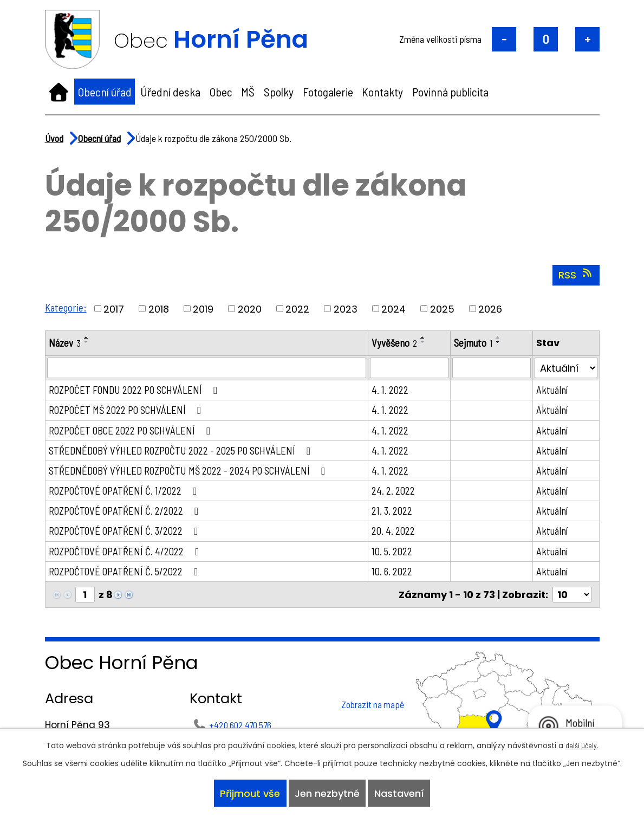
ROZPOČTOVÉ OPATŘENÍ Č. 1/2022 (129, 495)
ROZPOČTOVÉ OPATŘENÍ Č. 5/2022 (130, 579)
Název (65, 343)
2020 (251, 309)
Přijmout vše (247, 792)
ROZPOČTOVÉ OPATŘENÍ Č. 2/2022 (130, 516)
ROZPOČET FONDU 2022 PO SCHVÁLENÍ (141, 391)
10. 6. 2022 (398, 579)
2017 (115, 309)
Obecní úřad (105, 92)
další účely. (582, 742)
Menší (504, 39)
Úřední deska (170, 92)
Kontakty (382, 92)
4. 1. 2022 (395, 391)
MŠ (248, 92)
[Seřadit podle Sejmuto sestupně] (504, 342)
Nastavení (402, 792)
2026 (492, 309)
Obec (221, 92)
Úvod (59, 92)
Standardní (546, 39)
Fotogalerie (328, 92)
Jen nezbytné (327, 792)
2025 (444, 309)
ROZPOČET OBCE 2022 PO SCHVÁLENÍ (137, 432)
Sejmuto (478, 343)
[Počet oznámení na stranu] (572, 603)
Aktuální (554, 391)
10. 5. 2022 (398, 559)
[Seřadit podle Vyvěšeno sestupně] (429, 342)
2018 (160, 309)
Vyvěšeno (400, 343)
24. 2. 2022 (399, 495)
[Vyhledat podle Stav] (567, 368)
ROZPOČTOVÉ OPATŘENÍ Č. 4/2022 (130, 559)
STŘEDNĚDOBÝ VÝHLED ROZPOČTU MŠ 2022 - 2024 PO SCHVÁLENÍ (196, 475)
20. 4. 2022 (399, 537)
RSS (576, 275)
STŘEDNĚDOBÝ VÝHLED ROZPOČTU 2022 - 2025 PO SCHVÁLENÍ (188, 453)
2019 (205, 309)
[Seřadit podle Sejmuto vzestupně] (504, 338)
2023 (347, 309)
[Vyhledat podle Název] (210, 368)
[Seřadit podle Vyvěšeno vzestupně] (429, 338)
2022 (299, 309)
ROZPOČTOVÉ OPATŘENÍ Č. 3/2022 (130, 537)
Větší (587, 39)
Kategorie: (67, 307)
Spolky (279, 92)
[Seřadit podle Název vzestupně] (88, 338)
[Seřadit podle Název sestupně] (88, 342)
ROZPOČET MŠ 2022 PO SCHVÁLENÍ (132, 412)
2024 (395, 309)
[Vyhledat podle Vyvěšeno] (414, 368)
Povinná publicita (450, 92)
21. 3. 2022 (398, 516)
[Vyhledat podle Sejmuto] (495, 368)
